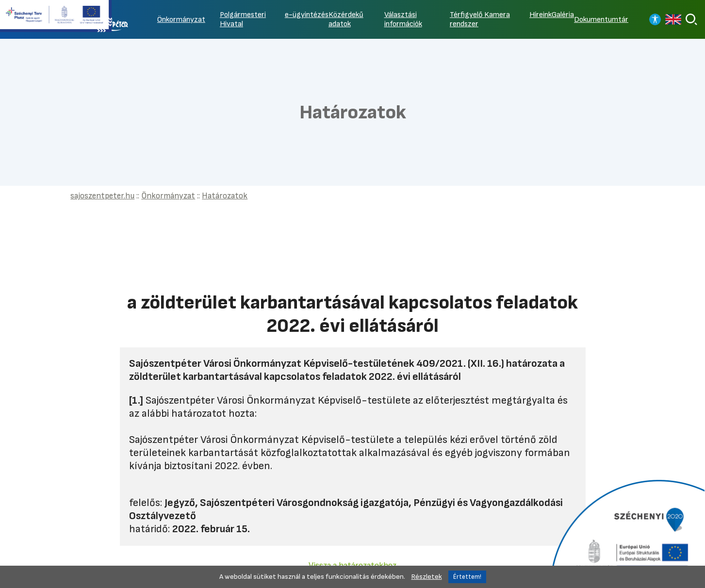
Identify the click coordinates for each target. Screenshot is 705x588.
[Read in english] (673, 19)
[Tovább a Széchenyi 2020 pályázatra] (626, 533)
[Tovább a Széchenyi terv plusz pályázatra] (56, 17)
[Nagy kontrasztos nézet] (655, 19)
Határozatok (225, 196)
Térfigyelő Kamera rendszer (480, 19)
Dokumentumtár (601, 20)
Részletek (427, 577)
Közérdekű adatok (346, 19)
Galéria (563, 15)
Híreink (541, 15)
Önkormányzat (181, 20)
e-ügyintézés (307, 15)
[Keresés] (691, 19)
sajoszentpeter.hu (102, 196)
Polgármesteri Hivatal (243, 19)
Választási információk (403, 19)
